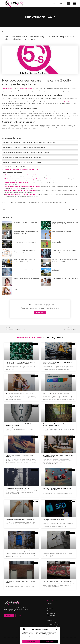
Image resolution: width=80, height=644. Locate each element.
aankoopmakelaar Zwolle (50, 100)
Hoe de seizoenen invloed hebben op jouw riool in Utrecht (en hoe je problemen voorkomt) (21, 363)
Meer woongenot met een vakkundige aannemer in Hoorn (21, 582)
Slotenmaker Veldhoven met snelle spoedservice (20, 520)
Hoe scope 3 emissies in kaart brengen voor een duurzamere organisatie (57, 489)
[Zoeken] (69, 3)
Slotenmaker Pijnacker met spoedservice (55, 551)
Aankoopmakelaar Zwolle (23, 202)
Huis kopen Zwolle (7, 88)
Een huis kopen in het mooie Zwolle (17, 183)
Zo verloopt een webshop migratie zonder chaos (20, 394)
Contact (49, 611)
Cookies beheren (49, 641)
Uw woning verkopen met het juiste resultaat (21, 190)
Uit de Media (50, 618)
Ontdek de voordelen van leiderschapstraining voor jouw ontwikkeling (58, 456)
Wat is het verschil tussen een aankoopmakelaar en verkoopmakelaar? (40, 153)
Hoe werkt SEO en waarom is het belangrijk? (56, 394)
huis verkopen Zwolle (26, 88)
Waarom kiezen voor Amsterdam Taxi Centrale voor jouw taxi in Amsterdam (21, 425)
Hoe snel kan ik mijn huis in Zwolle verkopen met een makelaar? (40, 148)
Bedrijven (5, 32)
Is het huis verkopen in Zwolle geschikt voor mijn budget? (40, 158)
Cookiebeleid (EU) (52, 613)
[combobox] (60, 3)
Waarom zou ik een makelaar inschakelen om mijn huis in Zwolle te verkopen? (40, 143)
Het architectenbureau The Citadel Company (20, 194)
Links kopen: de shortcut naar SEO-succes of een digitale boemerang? (53, 624)
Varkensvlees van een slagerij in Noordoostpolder (58, 581)
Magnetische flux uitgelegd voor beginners (25, 269)
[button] (57, 629)
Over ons (49, 604)
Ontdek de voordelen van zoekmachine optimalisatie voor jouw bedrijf (55, 520)
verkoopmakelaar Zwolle (65, 102)
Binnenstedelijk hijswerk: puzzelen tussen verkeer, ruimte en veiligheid (58, 363)
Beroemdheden (51, 616)
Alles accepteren (31, 641)
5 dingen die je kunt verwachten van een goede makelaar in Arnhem (28, 179)
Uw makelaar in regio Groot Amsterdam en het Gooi (23, 187)
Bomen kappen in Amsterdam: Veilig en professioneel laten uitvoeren (55, 425)
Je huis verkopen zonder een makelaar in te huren (22, 175)
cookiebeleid (40, 636)
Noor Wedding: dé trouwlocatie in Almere (18, 488)
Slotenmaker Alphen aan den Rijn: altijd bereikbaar (21, 551)
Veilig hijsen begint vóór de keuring (62, 232)
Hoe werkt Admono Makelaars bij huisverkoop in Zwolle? (40, 163)
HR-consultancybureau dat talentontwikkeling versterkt (19, 456)
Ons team (50, 606)
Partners (50, 608)
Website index (51, 620)
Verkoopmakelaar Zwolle (60, 202)
